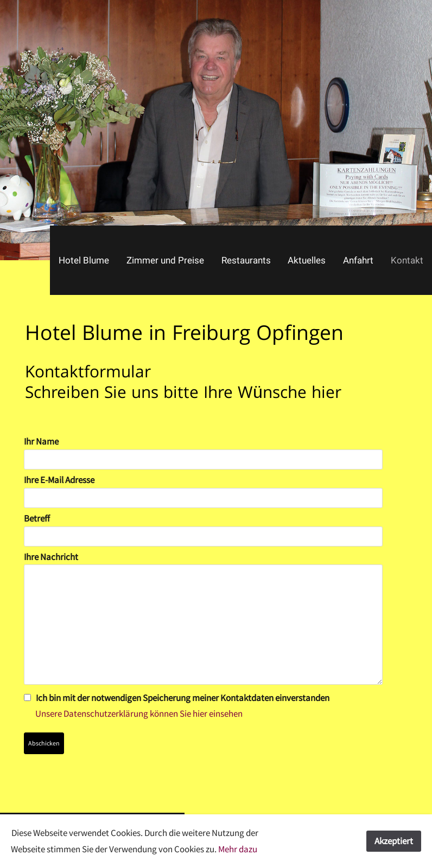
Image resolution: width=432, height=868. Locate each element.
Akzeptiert (394, 841)
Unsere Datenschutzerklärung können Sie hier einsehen (133, 713)
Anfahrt (358, 260)
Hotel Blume (84, 260)
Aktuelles (307, 260)
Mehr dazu (238, 849)
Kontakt (407, 260)
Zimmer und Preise (165, 260)
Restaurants (246, 260)
